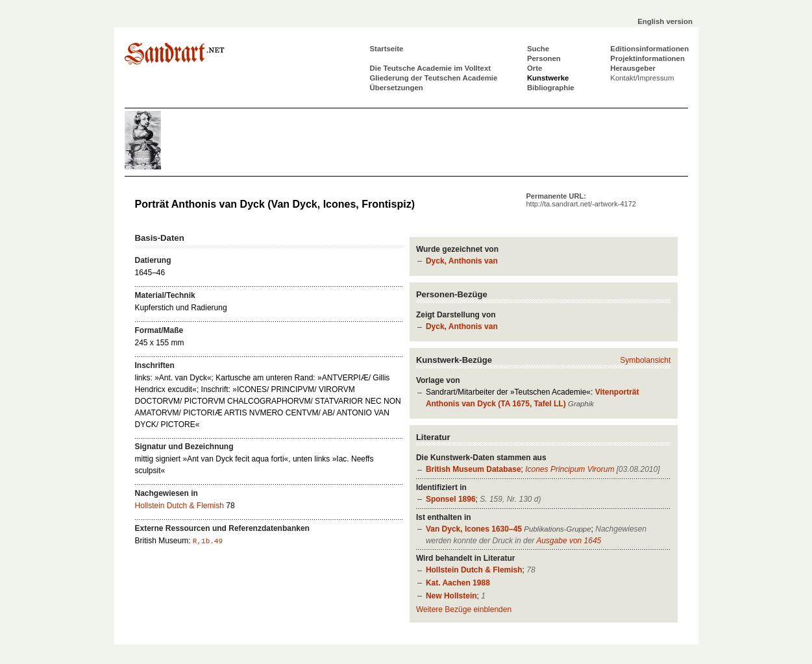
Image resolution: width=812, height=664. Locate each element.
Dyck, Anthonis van (462, 261)
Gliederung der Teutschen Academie (434, 78)
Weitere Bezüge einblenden (464, 609)
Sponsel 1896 (451, 499)
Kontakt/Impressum (642, 78)
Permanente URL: (581, 200)
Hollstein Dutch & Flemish (474, 570)
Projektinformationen (647, 58)
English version (665, 21)
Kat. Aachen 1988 (458, 583)
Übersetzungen (397, 88)
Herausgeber (633, 68)
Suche (538, 49)
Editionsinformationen (649, 49)
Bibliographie (551, 88)
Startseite (387, 49)
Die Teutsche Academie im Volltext (431, 68)
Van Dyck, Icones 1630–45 (474, 529)
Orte (535, 68)
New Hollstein (451, 596)
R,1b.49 (208, 541)
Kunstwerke (548, 78)
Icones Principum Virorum (570, 469)
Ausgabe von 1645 (569, 541)
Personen (544, 58)
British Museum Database (474, 469)
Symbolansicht (645, 360)
